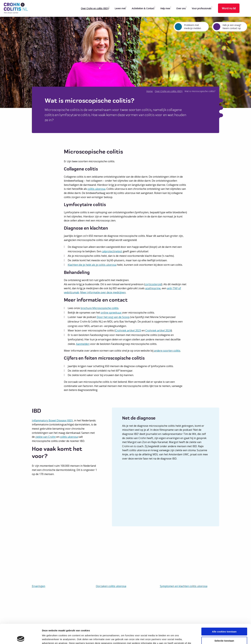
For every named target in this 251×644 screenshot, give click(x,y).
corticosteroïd (153, 284)
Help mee (165, 8)
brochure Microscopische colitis (99, 308)
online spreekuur (111, 313)
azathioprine (153, 288)
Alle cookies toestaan (224, 612)
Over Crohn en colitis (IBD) (95, 8)
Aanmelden (83, 344)
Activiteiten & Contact (143, 8)
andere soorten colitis (167, 351)
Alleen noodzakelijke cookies (224, 630)
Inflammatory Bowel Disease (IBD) (52, 420)
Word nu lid (229, 8)
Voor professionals (202, 8)
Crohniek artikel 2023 (128, 330)
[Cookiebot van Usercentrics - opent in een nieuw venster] (21, 638)
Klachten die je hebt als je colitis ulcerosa (92, 265)
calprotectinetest (112, 251)
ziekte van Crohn (46, 437)
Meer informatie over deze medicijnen (103, 292)
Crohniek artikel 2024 (158, 330)
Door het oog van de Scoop (113, 317)
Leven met (120, 8)
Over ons (181, 8)
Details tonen (173, 638)
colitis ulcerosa (96, 189)
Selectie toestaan (224, 621)
